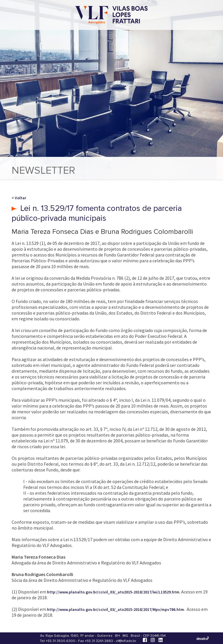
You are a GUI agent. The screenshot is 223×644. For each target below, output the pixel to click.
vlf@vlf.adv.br (126, 641)
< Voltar (19, 198)
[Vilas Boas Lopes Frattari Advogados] (111, 16)
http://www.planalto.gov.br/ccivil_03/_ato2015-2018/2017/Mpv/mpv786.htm (116, 609)
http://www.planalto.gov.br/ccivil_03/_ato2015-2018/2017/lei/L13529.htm (113, 592)
